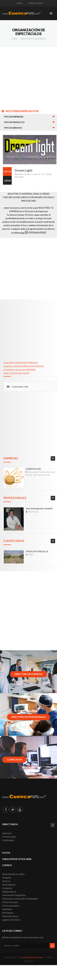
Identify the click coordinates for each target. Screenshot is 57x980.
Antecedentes (9, 885)
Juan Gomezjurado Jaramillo (39, 508)
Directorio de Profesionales (29, 717)
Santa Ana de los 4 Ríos (13, 874)
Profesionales (15, 498)
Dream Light (24, 170)
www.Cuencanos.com (33, 957)
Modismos (7, 909)
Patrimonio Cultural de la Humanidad (20, 899)
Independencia (9, 892)
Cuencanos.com (20, 387)
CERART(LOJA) (33, 469)
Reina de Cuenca (10, 916)
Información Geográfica (14, 895)
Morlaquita (8, 913)
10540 (7, 180)
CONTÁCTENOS (35, 3)
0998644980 (36, 232)
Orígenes (7, 878)
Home (14, 39)
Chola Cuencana (10, 902)
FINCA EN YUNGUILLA (37, 551)
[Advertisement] (27, 77)
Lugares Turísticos (11, 920)
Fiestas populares (11, 906)
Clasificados (14, 541)
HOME (19, 3)
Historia (6, 881)
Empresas (11, 458)
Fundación (7, 888)
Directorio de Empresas (33, 39)
